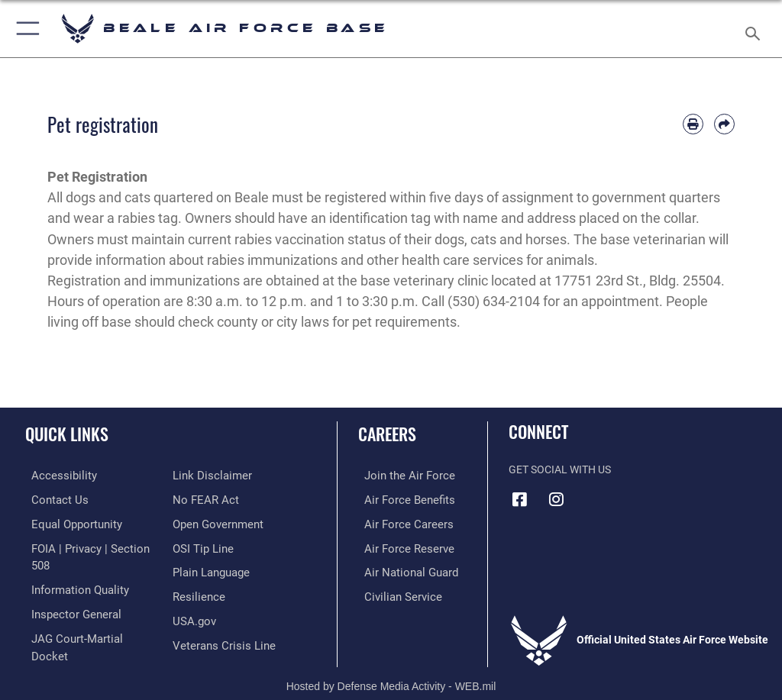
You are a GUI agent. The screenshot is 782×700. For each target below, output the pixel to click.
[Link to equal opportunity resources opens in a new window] (68, 522)
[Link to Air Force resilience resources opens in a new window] (196, 569)
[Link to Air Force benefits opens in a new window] (400, 499)
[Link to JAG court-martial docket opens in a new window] (86, 616)
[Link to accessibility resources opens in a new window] (54, 475)
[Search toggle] (756, 29)
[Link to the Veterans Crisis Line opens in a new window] (219, 616)
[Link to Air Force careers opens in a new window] (399, 522)
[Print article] (693, 124)
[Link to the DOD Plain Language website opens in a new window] (210, 545)
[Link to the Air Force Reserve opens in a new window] (399, 545)
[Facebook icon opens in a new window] (520, 499)
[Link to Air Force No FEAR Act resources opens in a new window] (203, 475)
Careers (387, 434)
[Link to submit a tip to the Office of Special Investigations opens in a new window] (200, 522)
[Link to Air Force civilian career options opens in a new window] (393, 592)
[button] (25, 29)
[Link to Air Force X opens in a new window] (630, 494)
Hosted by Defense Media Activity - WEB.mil (391, 666)
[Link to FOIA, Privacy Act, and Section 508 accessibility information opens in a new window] (89, 545)
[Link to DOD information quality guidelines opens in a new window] (71, 569)
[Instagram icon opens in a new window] (557, 499)
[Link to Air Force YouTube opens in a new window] (593, 494)
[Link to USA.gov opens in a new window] (193, 592)
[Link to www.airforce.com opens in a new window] (399, 475)
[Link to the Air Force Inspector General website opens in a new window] (67, 592)
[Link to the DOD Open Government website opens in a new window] (216, 499)
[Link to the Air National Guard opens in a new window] (402, 569)
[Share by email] (724, 124)
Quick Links (67, 434)
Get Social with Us (560, 470)
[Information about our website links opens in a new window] (61, 639)
